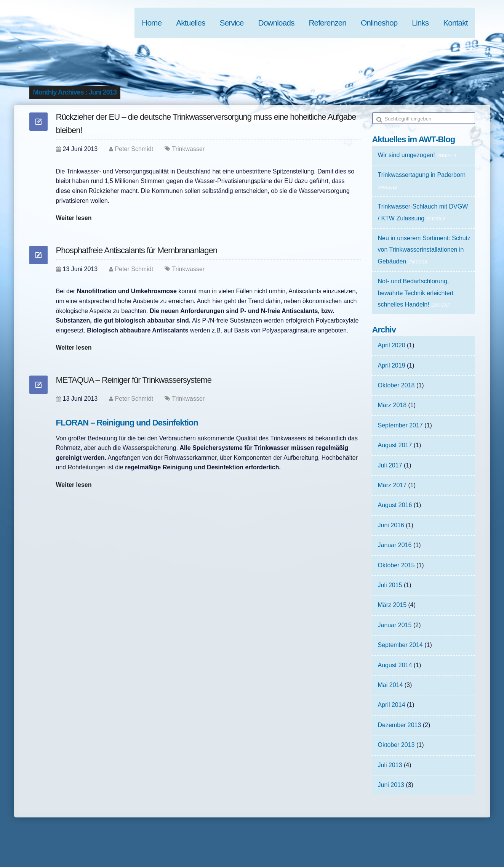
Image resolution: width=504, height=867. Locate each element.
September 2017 (400, 425)
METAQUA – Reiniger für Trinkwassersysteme (134, 380)
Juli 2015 (390, 585)
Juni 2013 (391, 785)
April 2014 (392, 705)
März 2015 (392, 605)
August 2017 (395, 445)
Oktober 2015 (396, 565)
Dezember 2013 (400, 725)
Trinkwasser (189, 149)
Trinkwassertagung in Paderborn (422, 175)
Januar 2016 (395, 545)
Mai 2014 (390, 685)
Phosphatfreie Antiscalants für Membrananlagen (137, 250)
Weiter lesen (74, 218)
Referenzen (327, 23)
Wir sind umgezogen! (406, 155)
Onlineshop (379, 23)
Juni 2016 (391, 525)
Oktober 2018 (396, 385)
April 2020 (392, 345)
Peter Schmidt (134, 149)
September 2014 (400, 645)
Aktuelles (190, 23)
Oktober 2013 (396, 745)
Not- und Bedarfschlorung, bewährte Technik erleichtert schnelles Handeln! (416, 293)
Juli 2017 (390, 465)
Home (152, 23)
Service (231, 23)
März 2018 (392, 405)
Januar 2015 (395, 625)
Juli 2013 (390, 765)
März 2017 (392, 485)
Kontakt (455, 23)
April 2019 (392, 365)
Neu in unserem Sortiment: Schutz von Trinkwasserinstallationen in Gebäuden (424, 250)
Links (420, 23)
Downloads (276, 23)
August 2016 (395, 505)
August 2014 (395, 665)
